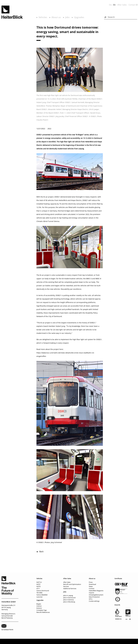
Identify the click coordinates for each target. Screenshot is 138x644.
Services (66, 586)
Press (91, 582)
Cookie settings (94, 601)
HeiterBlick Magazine (96, 591)
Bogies (39, 604)
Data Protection (94, 597)
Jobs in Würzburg (69, 602)
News (91, 586)
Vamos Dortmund (43, 591)
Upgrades (79, 17)
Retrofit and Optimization (72, 584)
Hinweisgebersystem (96, 595)
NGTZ (38, 584)
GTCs (91, 599)
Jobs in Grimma (68, 600)
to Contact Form (7, 630)
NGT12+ (39, 582)
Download (92, 584)
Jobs (67, 17)
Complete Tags (42, 610)
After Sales (122, 5)
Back (41, 552)
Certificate (118, 578)
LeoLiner (39, 597)
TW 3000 (39, 593)
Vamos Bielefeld (42, 595)
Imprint (91, 593)
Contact (132, 5)
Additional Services (70, 588)
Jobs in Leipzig (68, 595)
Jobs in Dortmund (69, 598)
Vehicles (43, 17)
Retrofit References (43, 612)
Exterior (39, 608)
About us (56, 17)
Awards (117, 605)
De (110, 5)
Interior (39, 606)
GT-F (38, 588)
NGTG (38, 586)
